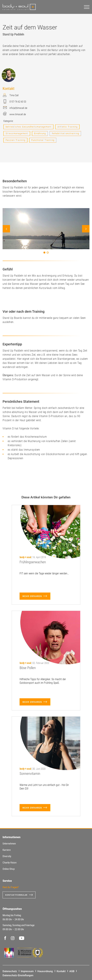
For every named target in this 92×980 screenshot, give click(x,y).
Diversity (7, 856)
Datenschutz (10, 971)
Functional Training (43, 140)
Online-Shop (9, 869)
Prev (6, 229)
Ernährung (40, 133)
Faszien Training (16, 140)
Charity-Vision (10, 863)
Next (86, 229)
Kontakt (61, 971)
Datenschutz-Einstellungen (18, 975)
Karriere (7, 850)
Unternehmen (9, 844)
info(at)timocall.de (18, 108)
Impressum (27, 971)
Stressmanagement (17, 133)
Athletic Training (68, 127)
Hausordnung (45, 971)
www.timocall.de (18, 114)
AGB (72, 971)
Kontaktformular (16, 895)
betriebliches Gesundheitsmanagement (29, 127)
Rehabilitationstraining (65, 133)
